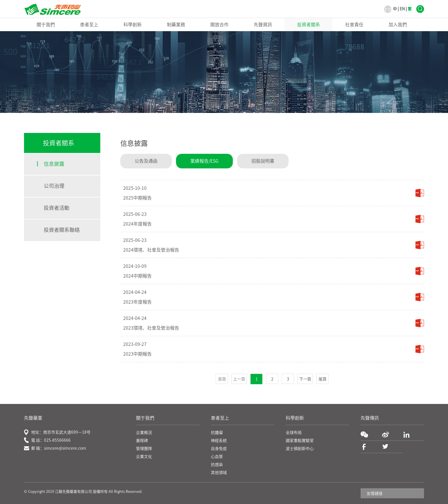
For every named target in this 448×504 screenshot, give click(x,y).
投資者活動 (57, 208)
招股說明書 (263, 161)
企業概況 (144, 433)
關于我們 (46, 25)
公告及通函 (146, 161)
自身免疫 (219, 449)
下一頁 (305, 379)
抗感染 (217, 465)
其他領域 (219, 473)
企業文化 (144, 457)
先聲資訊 (263, 25)
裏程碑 (142, 441)
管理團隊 (144, 449)
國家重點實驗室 (300, 441)
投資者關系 (309, 25)
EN (402, 9)
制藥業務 (176, 25)
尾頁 (323, 379)
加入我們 (398, 25)
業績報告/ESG (204, 161)
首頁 (222, 379)
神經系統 (219, 441)
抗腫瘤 (217, 433)
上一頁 (239, 379)
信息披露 (54, 164)
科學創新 (133, 25)
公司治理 (54, 186)
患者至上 (89, 25)
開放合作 (219, 25)
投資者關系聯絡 (62, 230)
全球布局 (294, 433)
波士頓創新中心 (300, 449)
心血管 (217, 457)
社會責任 (354, 25)
